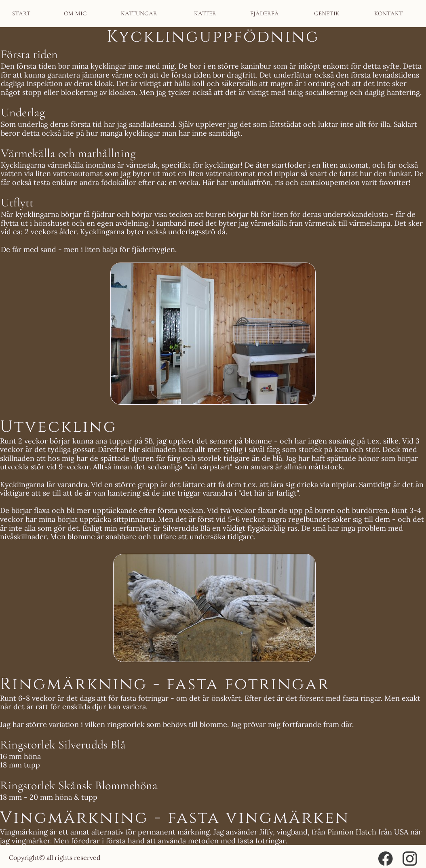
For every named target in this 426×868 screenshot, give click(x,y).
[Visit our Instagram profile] (410, 859)
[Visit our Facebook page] (386, 859)
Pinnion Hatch (352, 832)
